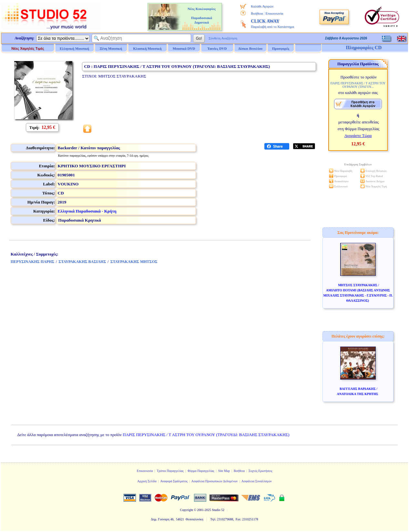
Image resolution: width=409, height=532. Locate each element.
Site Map (224, 471)
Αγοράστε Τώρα (358, 136)
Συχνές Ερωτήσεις (261, 471)
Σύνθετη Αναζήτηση (223, 38)
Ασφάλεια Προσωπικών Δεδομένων (215, 481)
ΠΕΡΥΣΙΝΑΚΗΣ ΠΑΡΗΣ (32, 262)
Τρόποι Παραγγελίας (170, 471)
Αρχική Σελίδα (147, 481)
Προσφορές (281, 48)
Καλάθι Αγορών (262, 6)
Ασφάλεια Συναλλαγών (257, 481)
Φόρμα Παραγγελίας (201, 471)
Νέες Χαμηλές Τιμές (28, 48)
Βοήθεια (257, 13)
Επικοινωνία (274, 13)
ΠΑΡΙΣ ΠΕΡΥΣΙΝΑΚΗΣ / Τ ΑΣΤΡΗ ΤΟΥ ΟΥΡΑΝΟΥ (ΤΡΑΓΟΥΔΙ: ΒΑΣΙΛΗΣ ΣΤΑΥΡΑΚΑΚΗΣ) (206, 435)
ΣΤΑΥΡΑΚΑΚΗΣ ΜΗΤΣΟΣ (134, 262)
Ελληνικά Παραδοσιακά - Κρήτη (87, 211)
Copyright (186, 510)
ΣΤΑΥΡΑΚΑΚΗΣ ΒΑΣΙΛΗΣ (82, 262)
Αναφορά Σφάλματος (174, 481)
